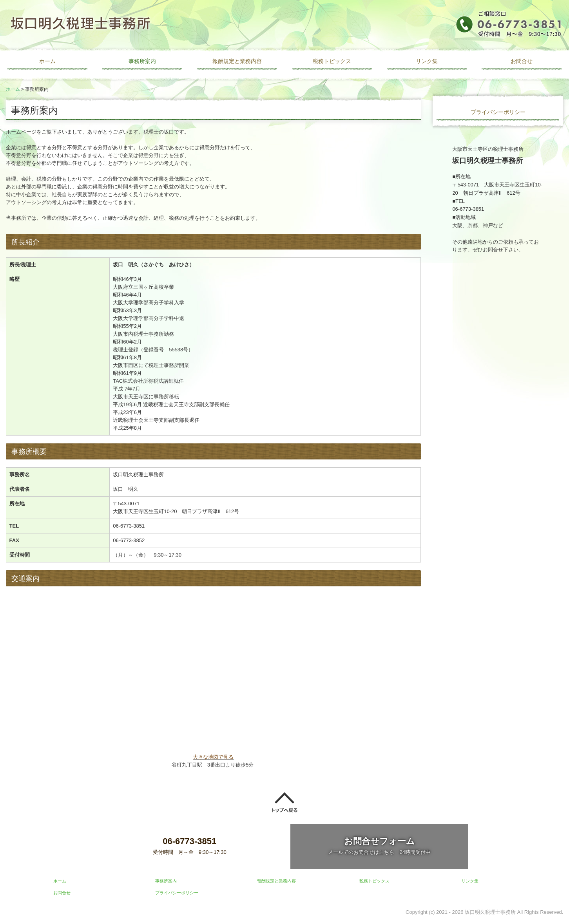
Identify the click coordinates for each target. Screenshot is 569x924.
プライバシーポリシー (498, 112)
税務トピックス (332, 61)
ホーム (47, 61)
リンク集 (427, 61)
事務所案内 (142, 61)
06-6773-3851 (129, 526)
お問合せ (522, 61)
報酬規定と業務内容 (237, 61)
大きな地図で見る (213, 757)
